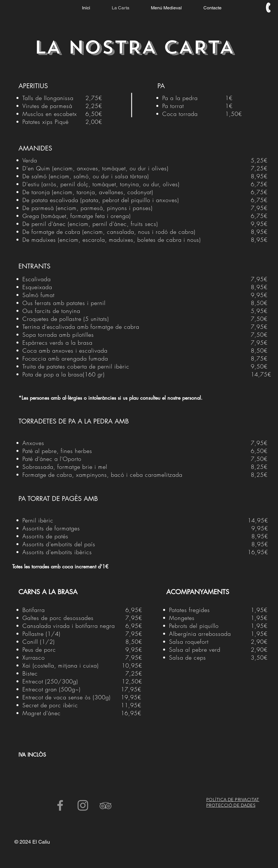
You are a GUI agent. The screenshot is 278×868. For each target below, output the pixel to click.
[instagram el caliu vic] (83, 805)
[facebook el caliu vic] (60, 805)
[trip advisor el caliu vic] (106, 805)
